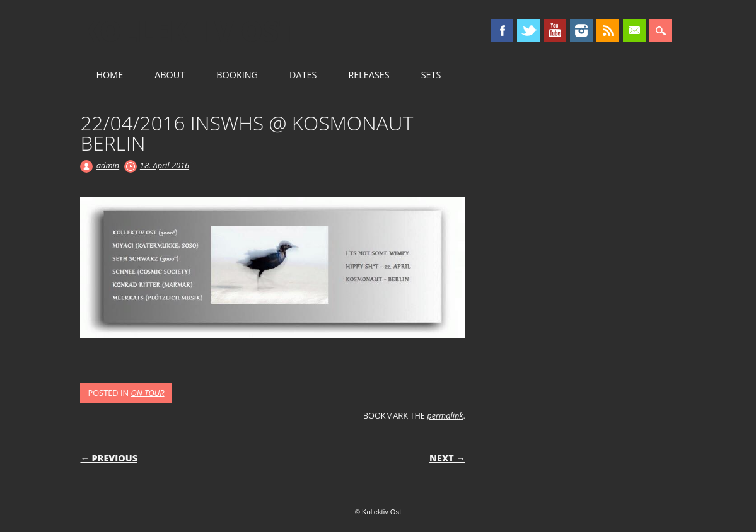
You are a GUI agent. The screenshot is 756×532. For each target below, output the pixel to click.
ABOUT (170, 75)
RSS (608, 30)
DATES (303, 75)
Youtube (555, 30)
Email (634, 30)
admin (108, 165)
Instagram (581, 30)
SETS (431, 75)
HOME (109, 75)
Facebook (502, 30)
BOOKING (237, 75)
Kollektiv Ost (188, 31)
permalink (445, 415)
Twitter (528, 30)
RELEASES (369, 75)
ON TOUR (147, 393)
